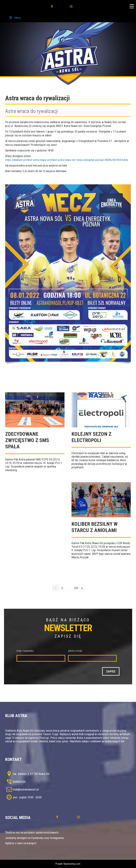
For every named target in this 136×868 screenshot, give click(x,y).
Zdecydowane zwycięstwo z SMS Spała (27, 440)
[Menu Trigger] (132, 6)
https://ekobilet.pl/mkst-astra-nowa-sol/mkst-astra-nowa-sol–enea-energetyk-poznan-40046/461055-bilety (67, 160)
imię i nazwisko (25, 651)
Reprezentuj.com (72, 864)
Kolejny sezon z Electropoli (91, 437)
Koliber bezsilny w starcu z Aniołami (95, 527)
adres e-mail (75, 651)
